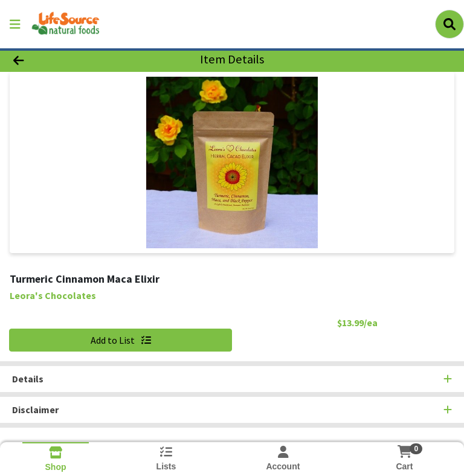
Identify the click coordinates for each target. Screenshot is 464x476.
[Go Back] (65, 59)
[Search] (449, 24)
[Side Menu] (15, 24)
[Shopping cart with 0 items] (404, 452)
